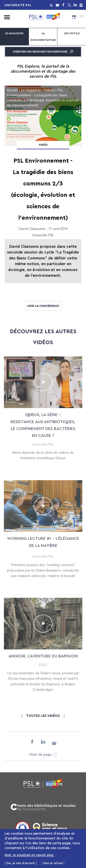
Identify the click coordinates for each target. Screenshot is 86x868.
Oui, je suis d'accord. (21, 864)
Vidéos (49, 91)
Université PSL (18, 5)
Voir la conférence (43, 306)
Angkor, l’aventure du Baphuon (43, 660)
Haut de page (40, 755)
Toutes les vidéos (43, 716)
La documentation (43, 37)
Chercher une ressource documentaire (43, 52)
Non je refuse (53, 864)
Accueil (12, 91)
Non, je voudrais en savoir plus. (29, 855)
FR (74, 16)
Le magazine (14, 33)
